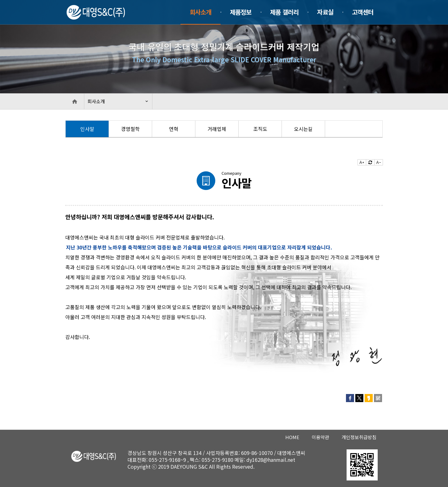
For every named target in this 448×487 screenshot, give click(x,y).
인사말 (87, 129)
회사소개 (201, 12)
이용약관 (320, 437)
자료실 (325, 12)
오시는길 (303, 129)
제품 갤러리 (284, 12)
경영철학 (130, 129)
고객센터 (363, 12)
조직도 (260, 129)
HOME (292, 437)
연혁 (174, 129)
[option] (87, 129)
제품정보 (241, 12)
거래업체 (217, 129)
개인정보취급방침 (359, 437)
